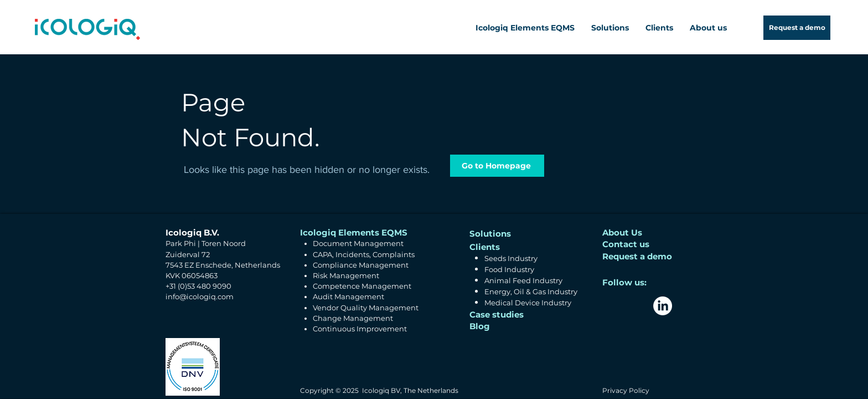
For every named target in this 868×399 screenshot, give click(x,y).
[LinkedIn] (663, 306)
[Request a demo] (797, 28)
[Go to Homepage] (497, 166)
